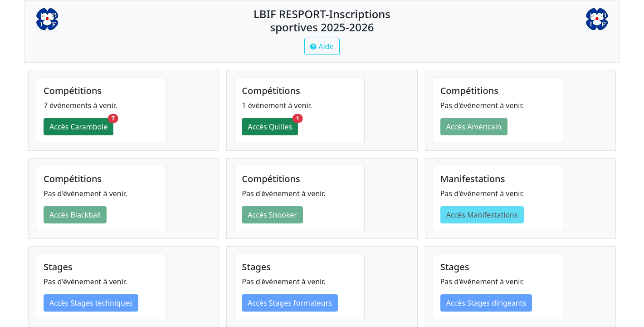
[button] (322, 46)
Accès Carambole (81, 125)
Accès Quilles (273, 125)
